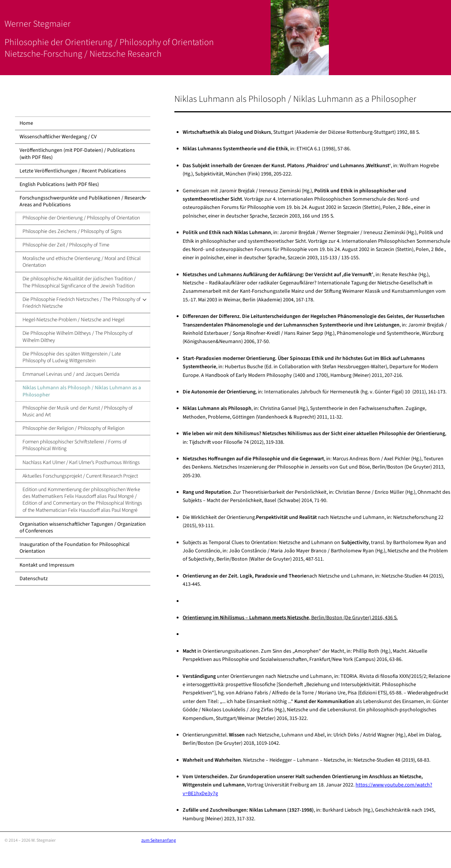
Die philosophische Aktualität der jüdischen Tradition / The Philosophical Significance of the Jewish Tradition (79, 282)
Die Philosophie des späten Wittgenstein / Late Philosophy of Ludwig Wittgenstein (72, 357)
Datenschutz (34, 579)
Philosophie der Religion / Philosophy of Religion (73, 428)
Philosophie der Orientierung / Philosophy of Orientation (81, 218)
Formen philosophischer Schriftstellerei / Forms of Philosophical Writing (75, 445)
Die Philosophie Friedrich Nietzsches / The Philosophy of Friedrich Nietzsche (82, 303)
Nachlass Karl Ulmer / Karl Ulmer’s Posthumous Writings (81, 463)
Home (26, 123)
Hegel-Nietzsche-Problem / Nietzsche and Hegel (73, 320)
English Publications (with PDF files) (59, 184)
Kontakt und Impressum (47, 565)
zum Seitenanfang (159, 840)
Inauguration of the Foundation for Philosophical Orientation (75, 548)
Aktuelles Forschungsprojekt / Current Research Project (80, 476)
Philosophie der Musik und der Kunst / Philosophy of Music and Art (78, 411)
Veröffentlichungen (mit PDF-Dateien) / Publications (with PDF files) (77, 154)
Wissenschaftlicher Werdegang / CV (58, 137)
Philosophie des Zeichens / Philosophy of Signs (72, 231)
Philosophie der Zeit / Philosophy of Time (66, 245)
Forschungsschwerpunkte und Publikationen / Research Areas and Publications (82, 201)
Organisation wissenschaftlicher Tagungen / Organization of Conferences (83, 528)
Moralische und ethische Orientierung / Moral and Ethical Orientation (82, 262)
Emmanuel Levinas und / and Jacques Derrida (71, 374)
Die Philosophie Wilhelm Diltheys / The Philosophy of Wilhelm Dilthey (78, 337)
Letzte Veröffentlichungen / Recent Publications (73, 171)
